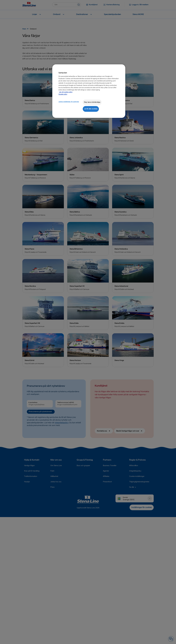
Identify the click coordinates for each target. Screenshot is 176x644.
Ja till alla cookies (91, 109)
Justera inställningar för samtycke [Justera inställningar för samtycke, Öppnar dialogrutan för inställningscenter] (69, 102)
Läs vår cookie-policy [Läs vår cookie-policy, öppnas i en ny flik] (66, 92)
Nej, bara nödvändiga (92, 102)
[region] (89, 91)
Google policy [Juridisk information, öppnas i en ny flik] (63, 94)
